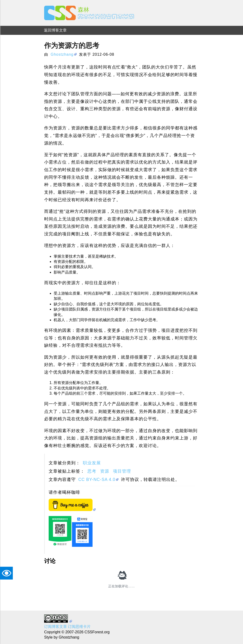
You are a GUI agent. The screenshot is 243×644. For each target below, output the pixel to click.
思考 (92, 471)
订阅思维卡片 (79, 627)
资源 (105, 471)
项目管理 (122, 471)
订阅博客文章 (56, 627)
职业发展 (92, 463)
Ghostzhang (62, 54)
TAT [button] (8, 573)
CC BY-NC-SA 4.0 (97, 480)
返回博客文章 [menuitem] (55, 30)
